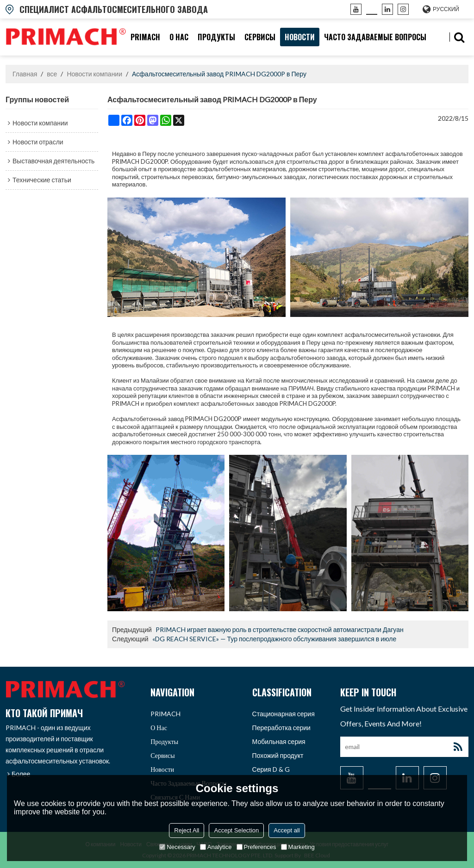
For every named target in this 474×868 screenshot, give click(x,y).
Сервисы (260, 37)
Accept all (287, 830)
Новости (300, 37)
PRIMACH (145, 37)
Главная (25, 74)
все (52, 74)
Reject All (187, 830)
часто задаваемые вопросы (375, 37)
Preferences (256, 847)
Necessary (177, 847)
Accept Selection (236, 830)
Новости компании (94, 74)
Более (21, 774)
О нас (179, 37)
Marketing (298, 847)
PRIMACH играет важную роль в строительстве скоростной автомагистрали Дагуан (280, 629)
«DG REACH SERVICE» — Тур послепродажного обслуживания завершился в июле (274, 639)
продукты (216, 37)
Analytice (216, 847)
